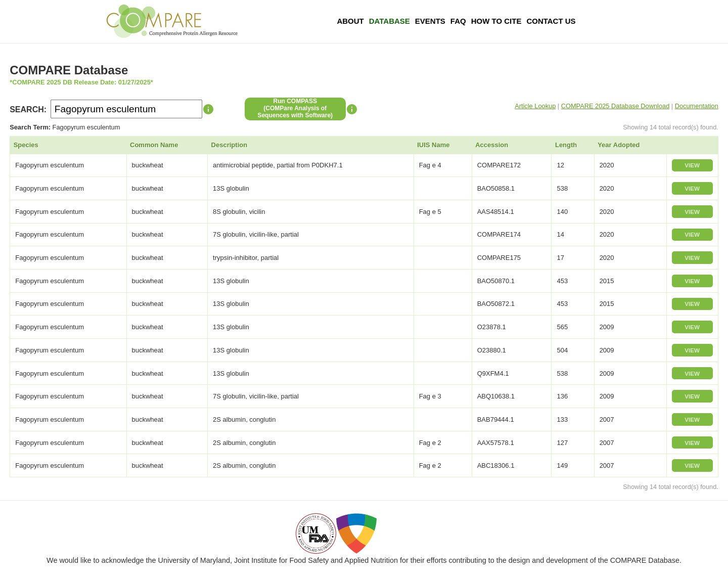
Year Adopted (619, 145)
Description (230, 145)
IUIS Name (433, 145)
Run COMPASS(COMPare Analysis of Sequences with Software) (295, 108)
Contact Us (551, 21)
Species (26, 145)
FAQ (458, 21)
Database (390, 21)
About (350, 21)
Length (566, 145)
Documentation (697, 106)
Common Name (154, 145)
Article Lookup (535, 106)
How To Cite (496, 21)
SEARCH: (28, 109)
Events (430, 21)
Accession (492, 145)
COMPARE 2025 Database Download (616, 106)
